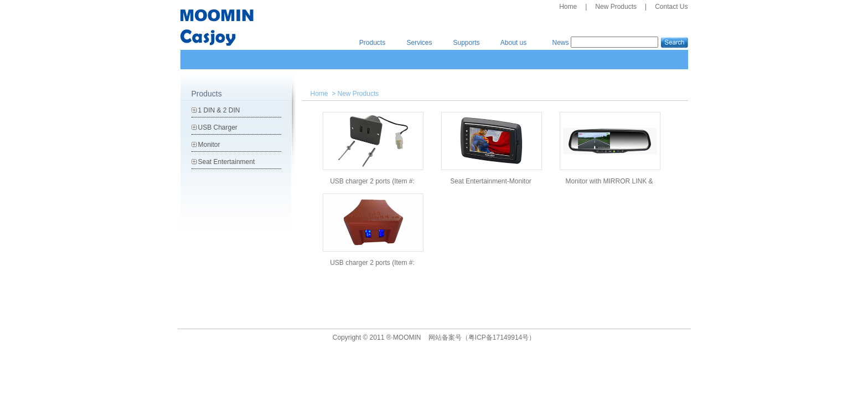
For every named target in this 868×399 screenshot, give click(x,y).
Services (419, 43)
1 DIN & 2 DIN (219, 110)
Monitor (209, 145)
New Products (616, 7)
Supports (466, 43)
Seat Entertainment (227, 162)
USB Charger (218, 127)
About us (513, 43)
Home (568, 7)
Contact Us (671, 7)
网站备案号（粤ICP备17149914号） (482, 337)
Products (372, 43)
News (560, 43)
